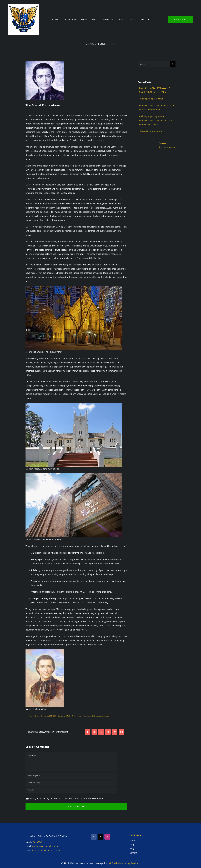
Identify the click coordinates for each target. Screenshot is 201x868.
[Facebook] (87, 732)
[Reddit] (101, 732)
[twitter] (100, 837)
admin (30, 716)
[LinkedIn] (108, 732)
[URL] (71, 790)
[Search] (173, 64)
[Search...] (154, 64)
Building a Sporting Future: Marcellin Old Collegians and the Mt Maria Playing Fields (156, 120)
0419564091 (39, 842)
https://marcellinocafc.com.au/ (46, 850)
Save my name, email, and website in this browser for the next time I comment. (66, 799)
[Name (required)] (71, 776)
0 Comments (77, 716)
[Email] (121, 732)
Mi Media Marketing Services (124, 863)
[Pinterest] (115, 732)
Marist (69, 716)
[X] (94, 732)
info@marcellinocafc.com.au (45, 846)
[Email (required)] (71, 783)
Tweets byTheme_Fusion (167, 145)
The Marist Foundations (151, 131)
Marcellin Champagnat (95, 716)
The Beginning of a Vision (151, 99)
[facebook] (94, 837)
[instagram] (107, 837)
